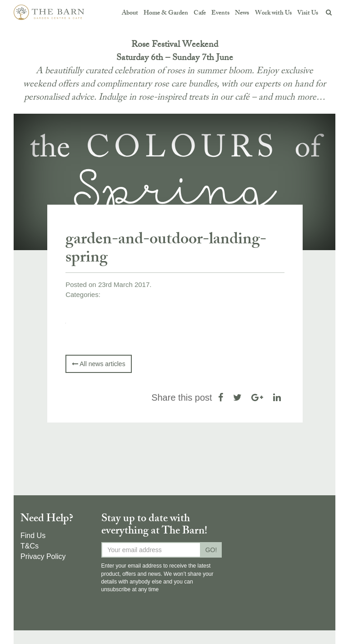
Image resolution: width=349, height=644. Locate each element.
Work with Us (273, 13)
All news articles (98, 364)
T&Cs (30, 546)
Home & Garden (166, 13)
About (130, 13)
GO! (211, 550)
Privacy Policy (43, 556)
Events (220, 13)
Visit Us (308, 13)
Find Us (33, 536)
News (242, 13)
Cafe (200, 13)
